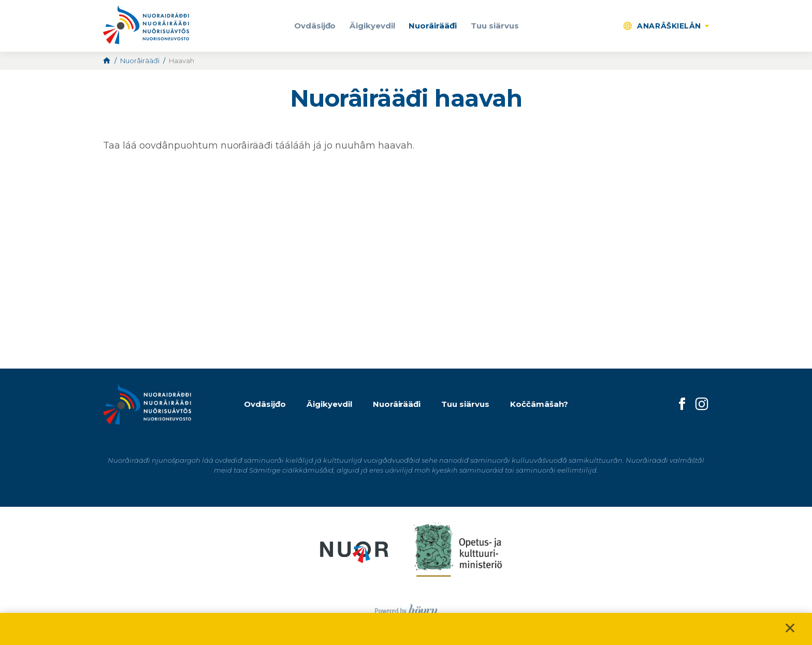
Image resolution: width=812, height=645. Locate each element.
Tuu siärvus (495, 26)
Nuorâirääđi (433, 26)
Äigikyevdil (372, 26)
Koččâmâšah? (539, 404)
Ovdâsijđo (315, 26)
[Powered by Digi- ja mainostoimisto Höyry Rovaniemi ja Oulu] (406, 608)
